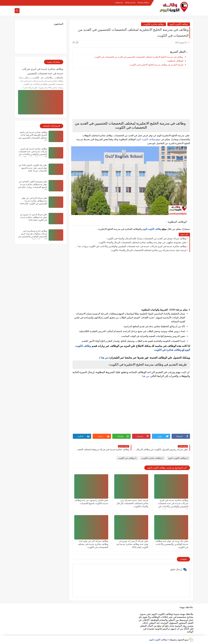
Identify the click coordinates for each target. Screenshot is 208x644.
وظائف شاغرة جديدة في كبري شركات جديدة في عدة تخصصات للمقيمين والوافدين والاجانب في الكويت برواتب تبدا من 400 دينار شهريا (130, 246)
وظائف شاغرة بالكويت (153, 24)
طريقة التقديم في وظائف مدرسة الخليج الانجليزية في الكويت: (156, 65)
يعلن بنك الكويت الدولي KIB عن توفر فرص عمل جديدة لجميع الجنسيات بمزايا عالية (33, 168)
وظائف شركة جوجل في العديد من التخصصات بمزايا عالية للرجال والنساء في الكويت (146, 239)
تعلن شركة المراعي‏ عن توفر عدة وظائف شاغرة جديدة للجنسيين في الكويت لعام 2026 (33, 201)
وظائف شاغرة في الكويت (168, 350)
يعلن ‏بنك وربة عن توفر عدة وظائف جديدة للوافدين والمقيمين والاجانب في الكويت (172, 544)
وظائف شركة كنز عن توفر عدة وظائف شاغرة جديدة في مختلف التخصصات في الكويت (93, 544)
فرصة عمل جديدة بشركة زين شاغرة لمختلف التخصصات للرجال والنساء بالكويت (149, 250)
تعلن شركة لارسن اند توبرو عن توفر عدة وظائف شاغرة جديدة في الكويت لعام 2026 (132, 544)
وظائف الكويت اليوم (179, 24)
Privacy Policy (143, 3)
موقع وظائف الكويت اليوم (148, 139)
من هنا (105, 358)
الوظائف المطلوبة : (175, 61)
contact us (119, 3)
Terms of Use (130, 3)
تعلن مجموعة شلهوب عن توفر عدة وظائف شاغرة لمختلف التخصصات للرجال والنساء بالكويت (142, 242)
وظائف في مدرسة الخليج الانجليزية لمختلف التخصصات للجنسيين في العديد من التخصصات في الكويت (139, 57)
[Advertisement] (131, 94)
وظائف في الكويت (127, 458)
